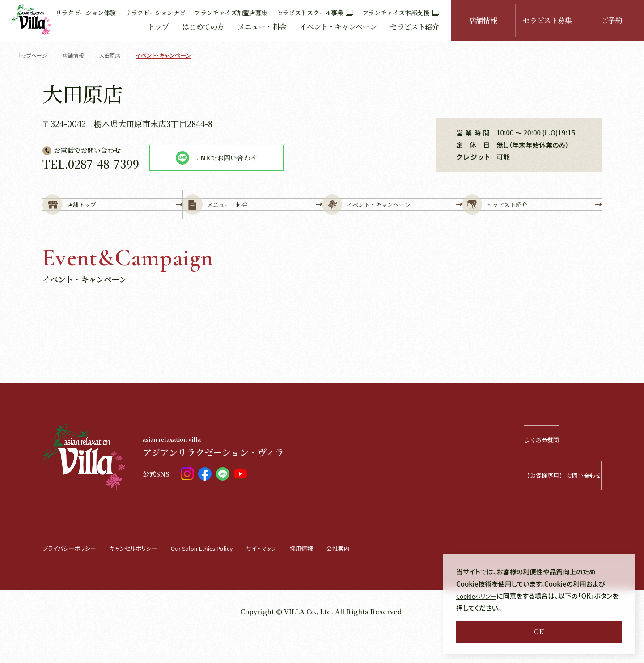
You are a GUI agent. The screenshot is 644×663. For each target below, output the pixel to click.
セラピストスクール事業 (315, 13)
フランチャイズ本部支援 (401, 13)
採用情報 (335, 578)
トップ (158, 27)
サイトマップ (290, 578)
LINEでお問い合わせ (216, 158)
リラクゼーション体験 (86, 13)
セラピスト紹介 (414, 27)
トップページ (34, 55)
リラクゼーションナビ (155, 13)
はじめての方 (203, 27)
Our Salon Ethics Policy (223, 578)
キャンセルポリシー (145, 578)
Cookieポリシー (480, 596)
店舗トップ (112, 220)
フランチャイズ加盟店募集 (231, 13)
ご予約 (612, 20)
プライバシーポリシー (73, 578)
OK (539, 631)
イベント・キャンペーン (338, 27)
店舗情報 (483, 20)
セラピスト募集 (547, 20)
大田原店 (115, 55)
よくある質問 (549, 470)
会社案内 (375, 578)
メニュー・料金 (262, 27)
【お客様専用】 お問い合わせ (537, 505)
